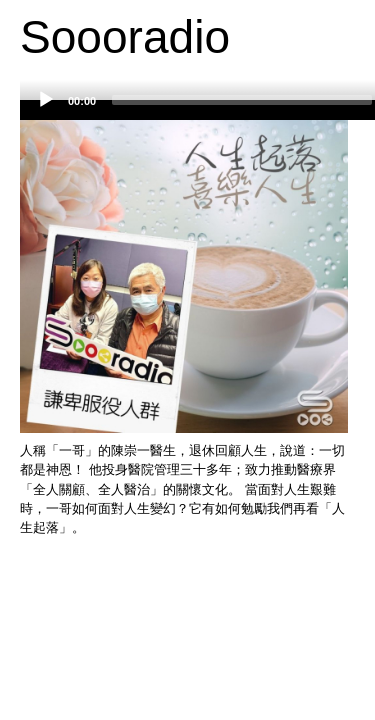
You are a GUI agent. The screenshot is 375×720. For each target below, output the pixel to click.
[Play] (46, 100)
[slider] (242, 100)
